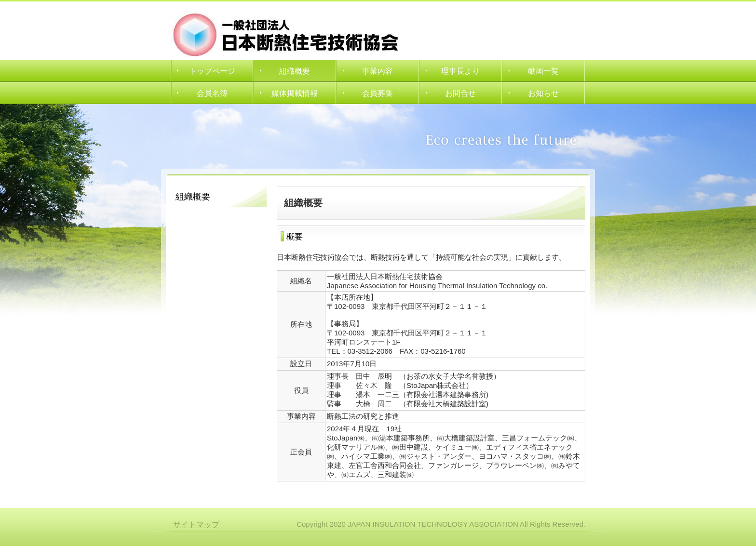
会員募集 (378, 93)
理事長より (460, 71)
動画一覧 (543, 71)
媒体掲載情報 (295, 93)
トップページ (212, 71)
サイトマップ (196, 525)
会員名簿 (212, 93)
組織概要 (295, 71)
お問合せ (460, 93)
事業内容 (378, 71)
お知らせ (543, 93)
